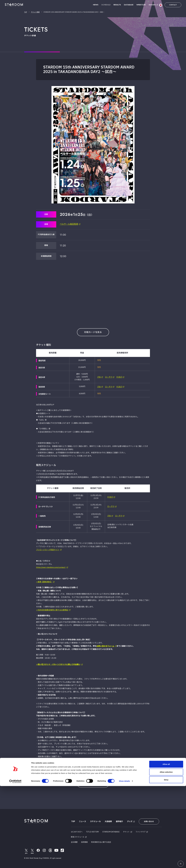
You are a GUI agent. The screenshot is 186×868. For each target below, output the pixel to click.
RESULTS (117, 5)
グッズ (129, 821)
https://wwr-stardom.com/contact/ (51, 567)
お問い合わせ (148, 821)
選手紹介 (119, 821)
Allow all (166, 846)
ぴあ (99, 377)
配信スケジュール (78, 836)
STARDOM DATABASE (111, 831)
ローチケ (109, 377)
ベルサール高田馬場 (69, 224)
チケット (126, 831)
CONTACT (173, 5)
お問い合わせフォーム (105, 646)
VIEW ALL (93, 784)
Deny (166, 862)
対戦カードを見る (93, 332)
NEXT (97, 772)
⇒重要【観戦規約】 (44, 582)
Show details (124, 863)
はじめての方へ (77, 831)
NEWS (96, 5)
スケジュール (95, 821)
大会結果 (108, 821)
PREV (89, 772)
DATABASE (129, 5)
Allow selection (166, 854)
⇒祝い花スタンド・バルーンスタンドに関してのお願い (58, 664)
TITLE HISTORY (92, 831)
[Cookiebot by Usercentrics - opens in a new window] (15, 863)
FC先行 (119, 377)
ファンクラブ (140, 831)
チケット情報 (35, 12)
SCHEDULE (106, 5)
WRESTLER (141, 5)
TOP (26, 12)
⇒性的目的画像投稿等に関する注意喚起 (52, 610)
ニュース (82, 821)
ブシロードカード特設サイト (48, 550)
